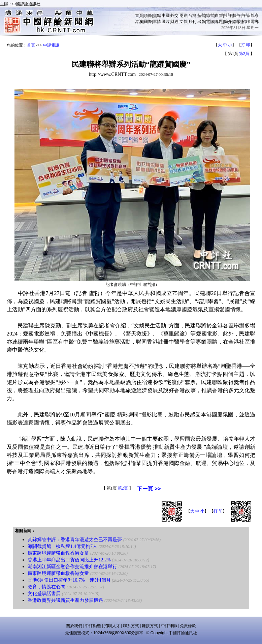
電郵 (255, 22)
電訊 (210, 22)
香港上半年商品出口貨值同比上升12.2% (69, 560)
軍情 (157, 22)
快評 (237, 16)
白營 (219, 16)
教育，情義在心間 (46, 587)
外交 (174, 16)
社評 (228, 16)
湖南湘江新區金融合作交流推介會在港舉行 (72, 567)
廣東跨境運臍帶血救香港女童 (58, 553)
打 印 (246, 45)
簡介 (228, 22)
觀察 (255, 16)
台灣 (192, 16)
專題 (219, 22)
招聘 (246, 22)
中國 (166, 16)
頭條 (148, 16)
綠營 (210, 16)
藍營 (201, 16)
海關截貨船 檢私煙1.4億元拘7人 (62, 546)
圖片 (166, 22)
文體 (184, 22)
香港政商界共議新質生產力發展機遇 (65, 600)
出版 (201, 22)
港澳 (139, 22)
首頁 (139, 16)
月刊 (192, 22)
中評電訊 (51, 45)
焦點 (157, 16)
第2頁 (244, 54)
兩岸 (184, 16)
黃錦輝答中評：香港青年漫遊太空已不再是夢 (75, 540)
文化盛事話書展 (44, 594)
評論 (246, 16)
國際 (148, 22)
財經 (174, 22)
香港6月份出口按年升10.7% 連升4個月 (69, 580)
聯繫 (237, 22)
